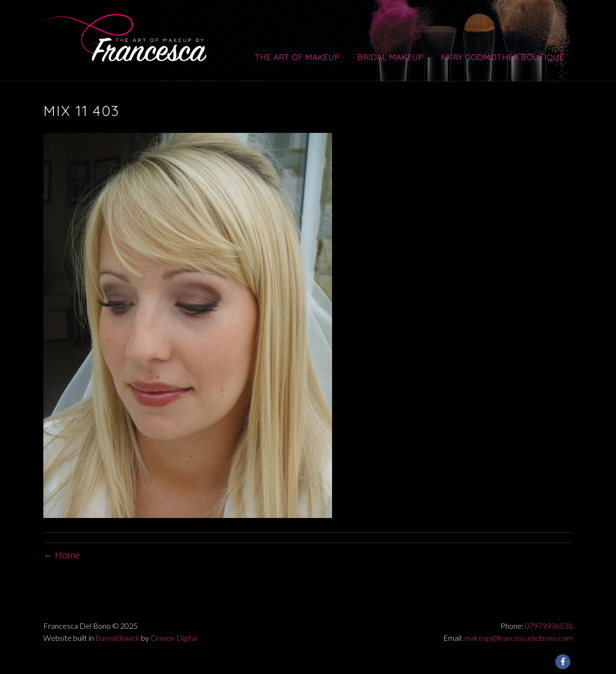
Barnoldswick (117, 638)
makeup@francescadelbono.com (519, 638)
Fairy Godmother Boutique (502, 57)
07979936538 (549, 626)
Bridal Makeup (390, 57)
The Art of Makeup (297, 57)
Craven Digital (174, 638)
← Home (62, 555)
